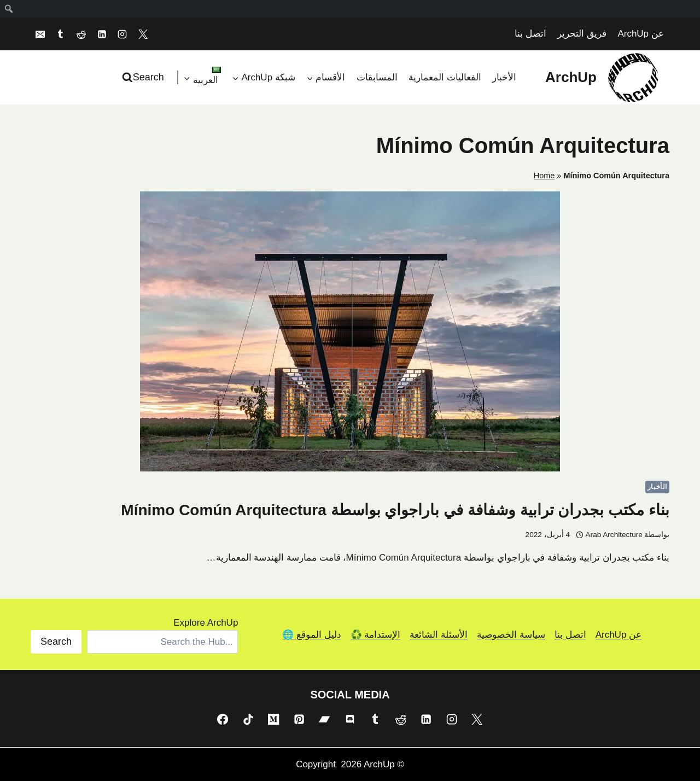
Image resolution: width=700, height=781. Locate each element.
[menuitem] (8, 9)
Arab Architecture (614, 535)
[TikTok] (248, 719)
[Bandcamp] (324, 719)
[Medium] (273, 719)
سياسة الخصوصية (511, 635)
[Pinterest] (299, 719)
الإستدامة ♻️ (376, 635)
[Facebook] (223, 719)
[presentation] (350, 331)
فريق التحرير (582, 34)
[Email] (40, 34)
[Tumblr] (61, 34)
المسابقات (377, 77)
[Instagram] (122, 34)
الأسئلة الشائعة (439, 635)
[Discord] (350, 719)
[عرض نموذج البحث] (144, 77)
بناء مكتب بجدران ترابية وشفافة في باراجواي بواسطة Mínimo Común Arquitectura (395, 510)
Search (56, 642)
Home (544, 176)
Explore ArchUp (206, 623)
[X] (143, 34)
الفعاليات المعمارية (445, 77)
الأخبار (504, 77)
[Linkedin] (102, 34)
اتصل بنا (530, 34)
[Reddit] (81, 34)
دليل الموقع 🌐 (311, 635)
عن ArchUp (640, 34)
